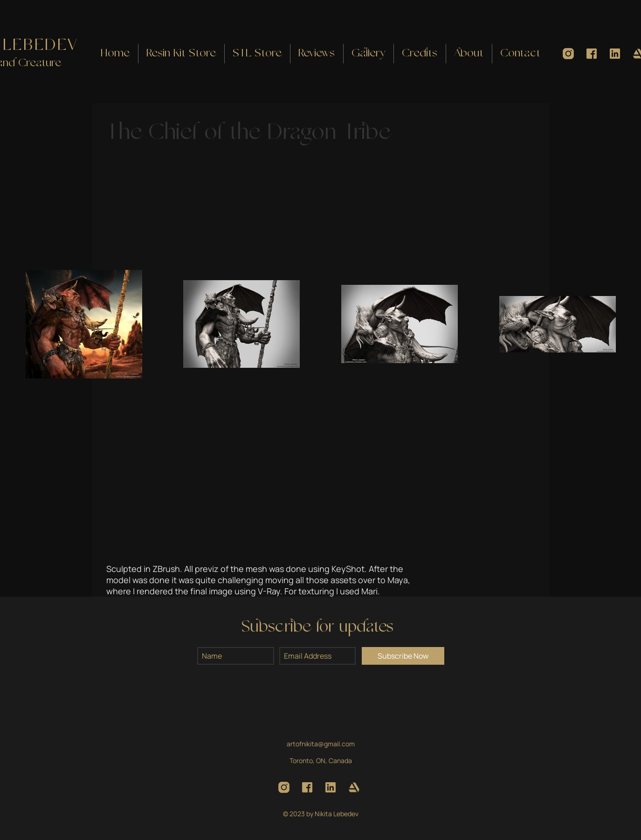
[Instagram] (568, 54)
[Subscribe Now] (403, 656)
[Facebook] (592, 54)
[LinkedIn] (615, 54)
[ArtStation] (354, 787)
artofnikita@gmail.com (321, 744)
